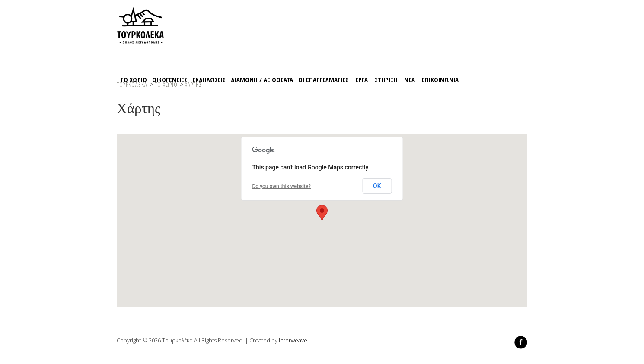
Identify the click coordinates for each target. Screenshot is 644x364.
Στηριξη (386, 80)
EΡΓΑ (362, 80)
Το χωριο (134, 80)
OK (377, 186)
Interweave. (294, 340)
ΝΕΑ (410, 80)
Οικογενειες (170, 80)
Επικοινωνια (440, 80)
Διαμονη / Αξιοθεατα (262, 80)
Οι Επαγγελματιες (323, 80)
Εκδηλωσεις (209, 80)
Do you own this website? (282, 186)
